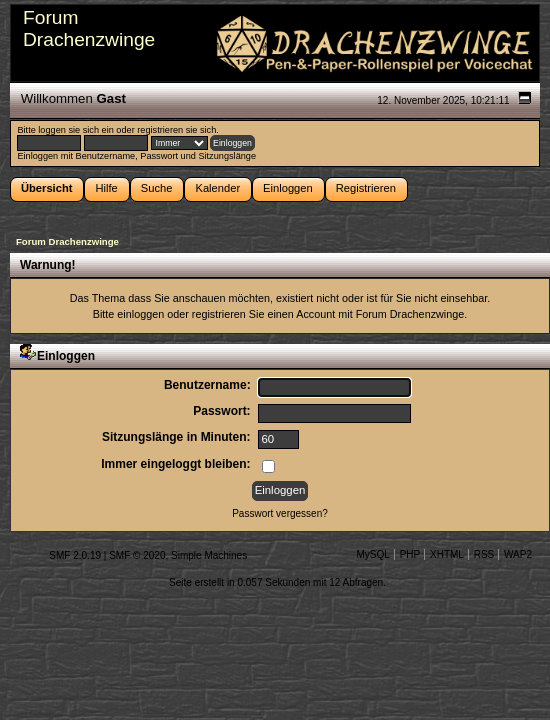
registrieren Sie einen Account (263, 314)
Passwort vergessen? (280, 513)
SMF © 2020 (137, 555)
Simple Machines (209, 555)
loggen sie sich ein (75, 130)
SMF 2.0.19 (75, 555)
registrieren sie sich (176, 130)
